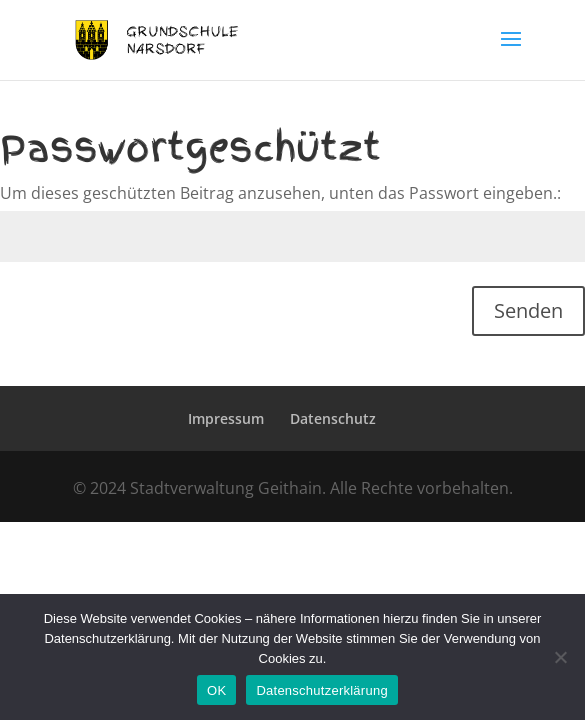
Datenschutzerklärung (321, 690)
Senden (528, 310)
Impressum (226, 418)
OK (216, 690)
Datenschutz (333, 418)
